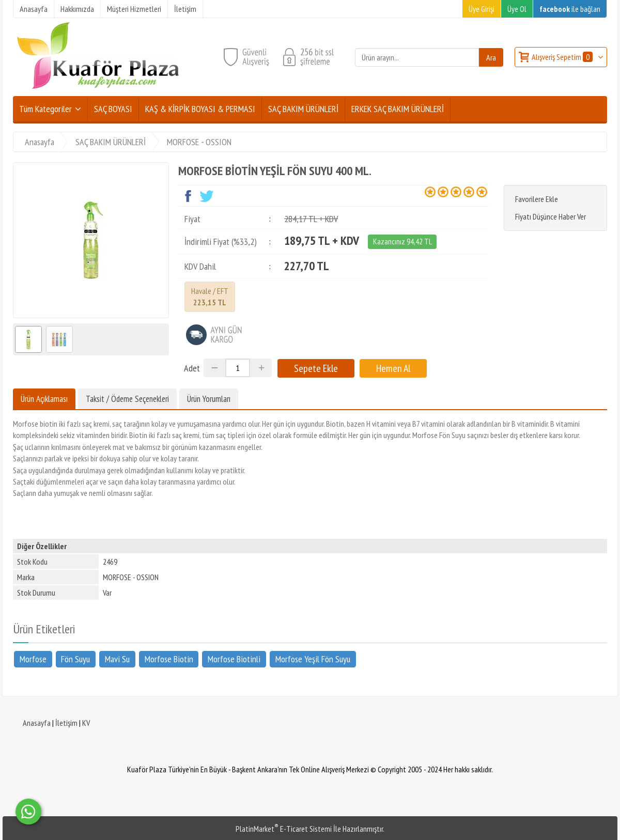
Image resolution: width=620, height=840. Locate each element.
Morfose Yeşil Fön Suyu (313, 659)
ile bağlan (570, 9)
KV (86, 723)
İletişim (66, 723)
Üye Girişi (482, 9)
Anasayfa (37, 723)
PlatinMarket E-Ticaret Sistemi (284, 829)
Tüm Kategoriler (45, 109)
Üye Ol (517, 9)
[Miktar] (238, 368)
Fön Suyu (75, 659)
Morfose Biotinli (234, 659)
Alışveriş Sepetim (563, 57)
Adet (192, 368)
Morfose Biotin (169, 659)
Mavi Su (117, 659)
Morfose (33, 659)
